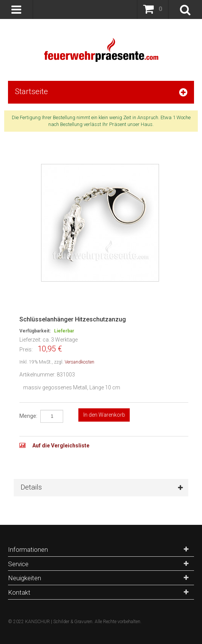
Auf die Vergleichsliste (60, 446)
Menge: (28, 416)
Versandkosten (80, 362)
